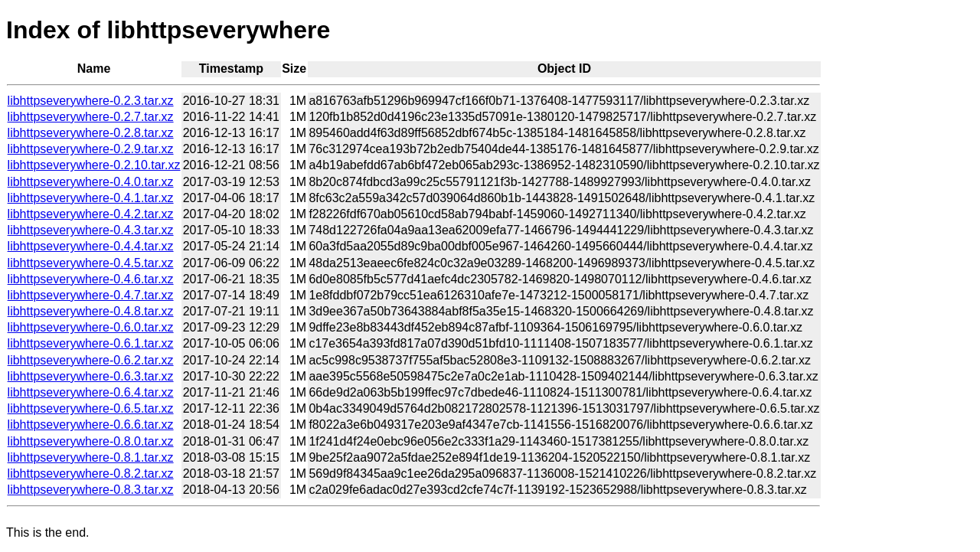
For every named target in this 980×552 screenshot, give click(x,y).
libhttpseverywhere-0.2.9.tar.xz (91, 149)
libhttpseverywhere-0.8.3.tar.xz (91, 490)
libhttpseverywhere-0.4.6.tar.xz (91, 279)
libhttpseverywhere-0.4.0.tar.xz (91, 182)
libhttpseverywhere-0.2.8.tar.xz (91, 133)
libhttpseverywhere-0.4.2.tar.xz (91, 214)
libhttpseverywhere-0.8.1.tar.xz (91, 457)
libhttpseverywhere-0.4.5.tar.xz (91, 263)
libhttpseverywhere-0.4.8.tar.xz (91, 311)
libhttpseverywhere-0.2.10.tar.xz (94, 165)
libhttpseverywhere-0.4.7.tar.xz (91, 295)
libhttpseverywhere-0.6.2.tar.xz (91, 360)
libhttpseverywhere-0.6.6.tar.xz (91, 425)
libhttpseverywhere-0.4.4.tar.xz (91, 246)
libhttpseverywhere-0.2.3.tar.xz (91, 101)
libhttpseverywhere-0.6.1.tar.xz (91, 343)
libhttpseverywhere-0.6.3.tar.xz (91, 376)
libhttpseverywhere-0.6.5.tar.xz (91, 408)
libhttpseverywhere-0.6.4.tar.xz (91, 392)
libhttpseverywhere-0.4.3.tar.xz (91, 230)
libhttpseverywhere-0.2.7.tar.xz (91, 117)
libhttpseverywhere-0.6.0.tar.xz (91, 327)
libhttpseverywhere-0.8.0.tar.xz (91, 441)
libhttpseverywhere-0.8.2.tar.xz (91, 474)
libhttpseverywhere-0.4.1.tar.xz (91, 198)
